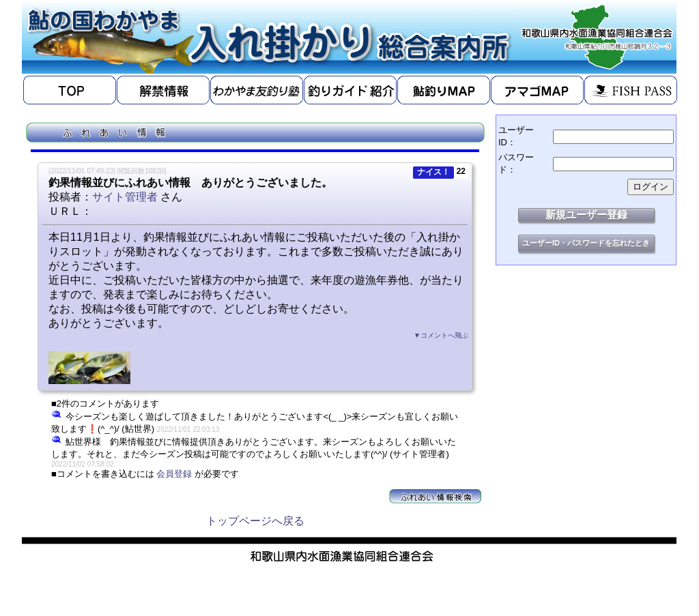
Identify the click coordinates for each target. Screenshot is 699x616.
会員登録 (174, 474)
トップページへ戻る (255, 521)
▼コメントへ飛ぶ (441, 335)
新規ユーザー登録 (586, 215)
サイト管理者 (125, 197)
